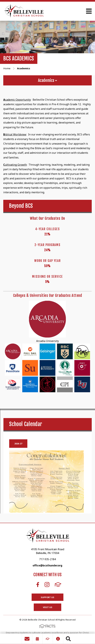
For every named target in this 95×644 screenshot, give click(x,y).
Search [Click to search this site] (68, 639)
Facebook (38, 585)
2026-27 (18, 444)
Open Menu (89, 11)
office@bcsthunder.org (47, 565)
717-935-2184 (47, 559)
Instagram (47, 585)
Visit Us (48, 607)
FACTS (58, 585)
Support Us (47, 597)
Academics (47, 80)
